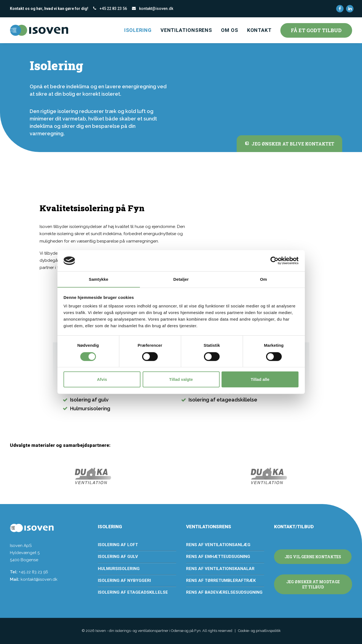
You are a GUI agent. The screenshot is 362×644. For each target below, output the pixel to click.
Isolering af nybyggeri (124, 580)
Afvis (102, 379)
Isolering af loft (118, 545)
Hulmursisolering (119, 569)
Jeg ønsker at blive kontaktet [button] (289, 144)
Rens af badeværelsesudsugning (224, 592)
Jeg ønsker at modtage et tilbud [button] (313, 584)
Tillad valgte (181, 379)
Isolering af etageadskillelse (133, 592)
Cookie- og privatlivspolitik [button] (259, 631)
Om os (230, 30)
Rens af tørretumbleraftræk (221, 580)
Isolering (138, 30)
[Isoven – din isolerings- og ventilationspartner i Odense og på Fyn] (39, 30)
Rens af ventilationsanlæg (218, 545)
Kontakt (259, 30)
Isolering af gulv (118, 557)
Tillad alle (260, 379)
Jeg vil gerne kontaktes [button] (313, 557)
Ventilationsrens (186, 30)
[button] (340, 9)
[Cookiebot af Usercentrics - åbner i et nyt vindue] (274, 261)
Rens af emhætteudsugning (218, 557)
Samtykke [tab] (99, 279)
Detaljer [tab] (181, 279)
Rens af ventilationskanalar (220, 569)
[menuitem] (340, 9)
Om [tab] (263, 279)
